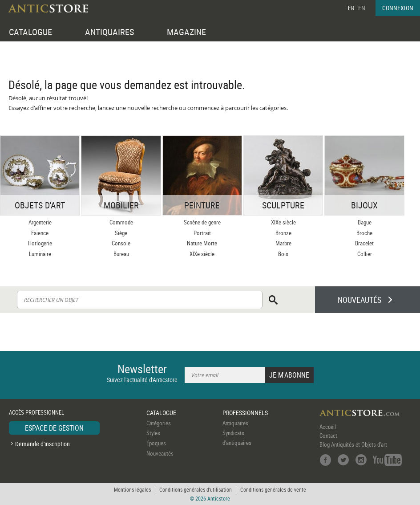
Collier (365, 254)
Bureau (121, 254)
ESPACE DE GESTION (54, 428)
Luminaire (40, 254)
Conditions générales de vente (273, 489)
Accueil (328, 427)
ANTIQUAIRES (109, 32)
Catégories (159, 423)
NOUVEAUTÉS (359, 300)
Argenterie (40, 222)
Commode (121, 222)
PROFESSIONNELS (245, 413)
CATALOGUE (30, 32)
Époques (156, 443)
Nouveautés (160, 453)
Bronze (283, 233)
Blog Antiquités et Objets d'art (353, 444)
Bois (283, 254)
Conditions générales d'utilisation (196, 489)
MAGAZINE (186, 32)
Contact (328, 436)
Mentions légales (132, 489)
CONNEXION (398, 8)
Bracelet (364, 243)
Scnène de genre (202, 222)
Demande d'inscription (42, 444)
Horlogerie (40, 243)
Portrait (202, 233)
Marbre (283, 243)
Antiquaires (235, 423)
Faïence (40, 233)
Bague (365, 222)
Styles (153, 433)
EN (362, 8)
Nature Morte (202, 243)
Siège (121, 233)
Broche (364, 233)
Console (121, 243)
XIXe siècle (202, 254)
